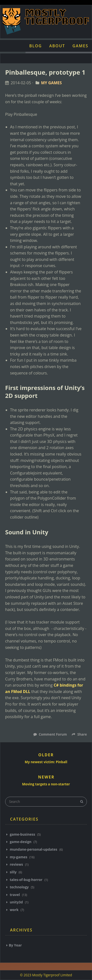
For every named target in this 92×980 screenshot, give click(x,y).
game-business (22, 834)
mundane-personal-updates (33, 849)
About (57, 46)
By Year (15, 945)
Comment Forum (53, 734)
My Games (51, 83)
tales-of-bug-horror (26, 880)
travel (15, 895)
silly (13, 872)
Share (79, 734)
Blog (35, 46)
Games (80, 46)
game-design (21, 842)
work (14, 910)
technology (19, 887)
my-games (19, 857)
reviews (16, 864)
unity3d (16, 902)
